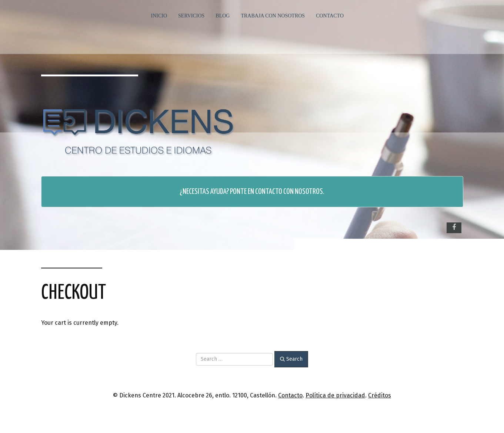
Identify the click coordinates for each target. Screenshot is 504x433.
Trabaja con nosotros (273, 16)
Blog (223, 16)
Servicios (191, 16)
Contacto (330, 16)
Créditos (380, 395)
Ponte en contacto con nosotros (276, 192)
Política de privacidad (335, 395)
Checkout (74, 293)
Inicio (159, 16)
